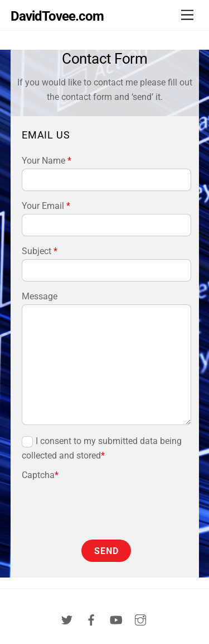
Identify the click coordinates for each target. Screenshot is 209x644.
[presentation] (87, 499)
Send (106, 551)
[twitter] (67, 619)
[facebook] (91, 619)
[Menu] (187, 15)
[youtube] (116, 619)
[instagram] (140, 619)
